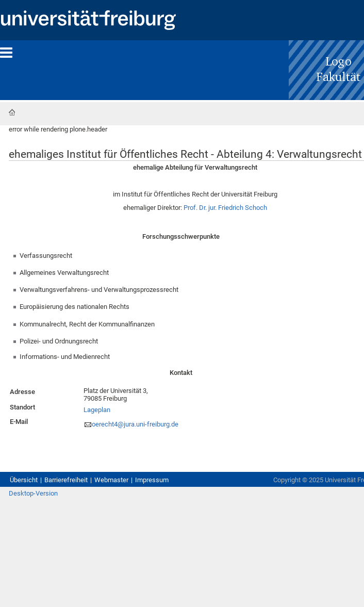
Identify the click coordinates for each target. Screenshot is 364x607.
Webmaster (111, 480)
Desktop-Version (33, 493)
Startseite (12, 112)
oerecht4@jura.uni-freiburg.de (135, 424)
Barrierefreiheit (66, 480)
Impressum (152, 480)
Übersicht (24, 480)
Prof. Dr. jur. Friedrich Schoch (225, 208)
